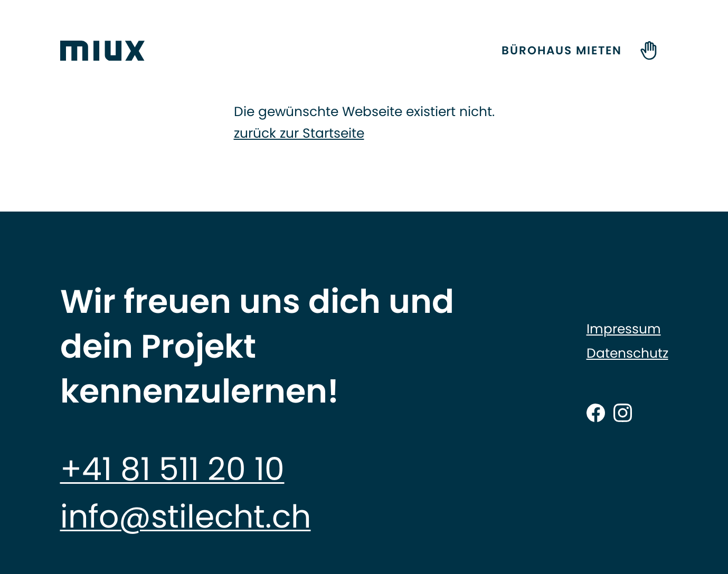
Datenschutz (627, 353)
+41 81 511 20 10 (172, 469)
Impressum (624, 329)
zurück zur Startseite (299, 133)
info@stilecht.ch (186, 516)
